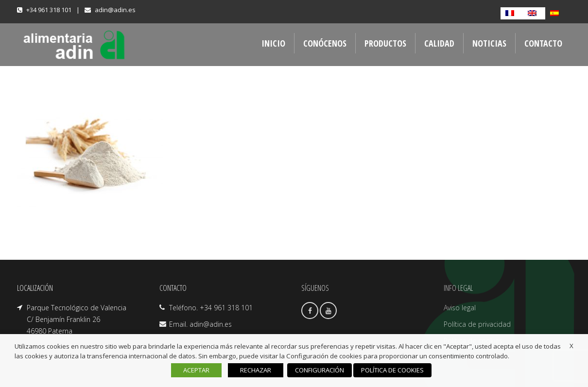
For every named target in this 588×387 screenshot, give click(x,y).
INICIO (273, 43)
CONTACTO (543, 43)
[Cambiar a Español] (556, 13)
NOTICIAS (489, 43)
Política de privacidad (477, 324)
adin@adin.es (115, 10)
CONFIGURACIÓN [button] (320, 370)
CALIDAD (439, 43)
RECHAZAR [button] (256, 370)
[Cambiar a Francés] (512, 13)
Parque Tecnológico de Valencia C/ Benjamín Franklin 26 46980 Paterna (77, 319)
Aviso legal (460, 308)
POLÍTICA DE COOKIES (392, 370)
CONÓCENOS (325, 43)
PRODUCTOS (385, 43)
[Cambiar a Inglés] (534, 13)
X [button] (571, 346)
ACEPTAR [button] (196, 370)
